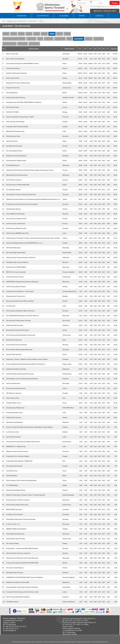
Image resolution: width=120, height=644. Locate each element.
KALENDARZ (22, 16)
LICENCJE (99, 16)
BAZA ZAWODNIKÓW (60, 22)
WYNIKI (82, 16)
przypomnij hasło (111, 7)
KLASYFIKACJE (43, 16)
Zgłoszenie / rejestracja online (105, 11)
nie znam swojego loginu (98, 7)
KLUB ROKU (64, 16)
